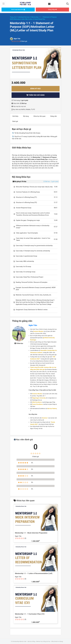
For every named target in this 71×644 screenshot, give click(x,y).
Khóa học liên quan (40, 116)
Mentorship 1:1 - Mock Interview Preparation (31, 533)
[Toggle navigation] (3, 4)
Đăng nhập (52, 9)
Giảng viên (54, 116)
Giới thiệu (15, 116)
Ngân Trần (33, 325)
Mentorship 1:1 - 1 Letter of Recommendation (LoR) (34, 573)
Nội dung (26, 116)
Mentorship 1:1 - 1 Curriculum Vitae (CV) (30, 614)
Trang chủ (14, 17)
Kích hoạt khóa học (18, 9)
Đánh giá (15, 121)
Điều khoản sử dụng (57, 641)
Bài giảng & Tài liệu (20, 181)
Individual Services (25, 17)
